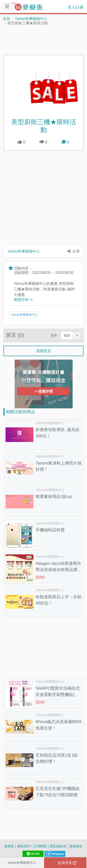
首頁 (6, 19)
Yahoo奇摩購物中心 (31, 19)
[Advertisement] (44, 40)
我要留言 (44, 351)
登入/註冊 (76, 7)
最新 (67, 335)
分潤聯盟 (40, 846)
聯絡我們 (24, 846)
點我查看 (67, 863)
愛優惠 (9, 846)
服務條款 (76, 846)
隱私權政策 (58, 846)
